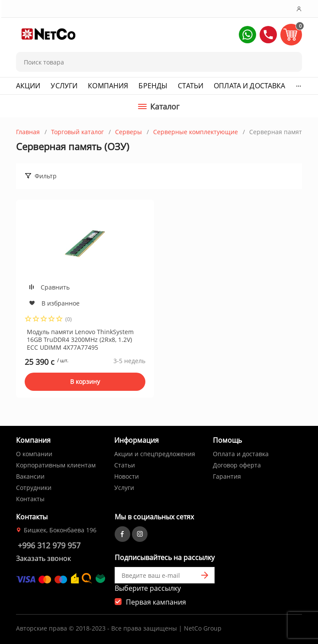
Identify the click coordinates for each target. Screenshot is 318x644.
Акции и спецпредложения (155, 454)
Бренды (153, 86)
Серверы (128, 132)
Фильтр (46, 176)
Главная (28, 132)
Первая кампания (156, 602)
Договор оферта (237, 465)
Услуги (64, 86)
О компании (34, 454)
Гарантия (227, 476)
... (299, 84)
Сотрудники (34, 488)
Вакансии (30, 476)
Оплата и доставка (249, 86)
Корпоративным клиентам (56, 465)
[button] (247, 35)
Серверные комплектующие (196, 132)
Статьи (191, 86)
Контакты (30, 499)
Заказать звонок (43, 558)
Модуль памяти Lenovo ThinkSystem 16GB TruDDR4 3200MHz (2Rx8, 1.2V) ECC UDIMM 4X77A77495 (80, 340)
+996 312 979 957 (49, 545)
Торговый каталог (77, 132)
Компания (108, 86)
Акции (28, 86)
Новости (127, 476)
